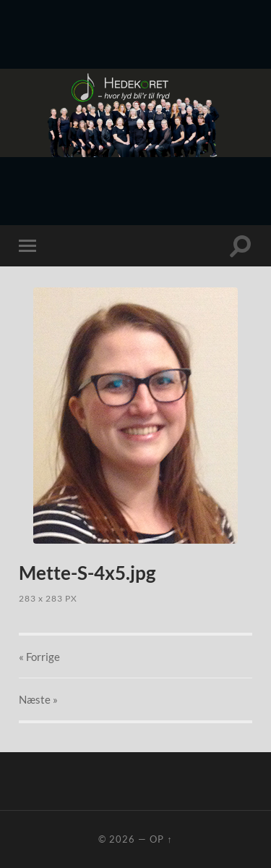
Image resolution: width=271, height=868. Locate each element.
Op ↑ (161, 839)
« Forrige (39, 657)
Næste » (38, 699)
